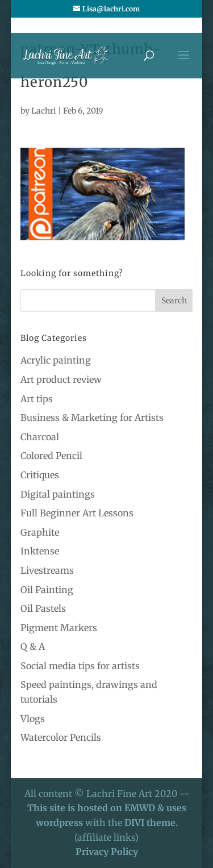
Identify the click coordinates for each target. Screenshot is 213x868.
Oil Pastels (43, 608)
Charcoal (40, 437)
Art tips (37, 399)
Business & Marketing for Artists (92, 418)
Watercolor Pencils (61, 737)
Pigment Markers (59, 628)
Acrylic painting (56, 360)
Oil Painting (47, 590)
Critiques (40, 475)
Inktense (40, 551)
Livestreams (47, 570)
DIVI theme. (151, 823)
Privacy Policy (107, 852)
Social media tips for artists (80, 666)
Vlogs (33, 719)
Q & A (33, 646)
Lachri (44, 111)
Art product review (61, 379)
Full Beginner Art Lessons (77, 513)
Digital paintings (58, 494)
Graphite (40, 532)
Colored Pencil (51, 456)
